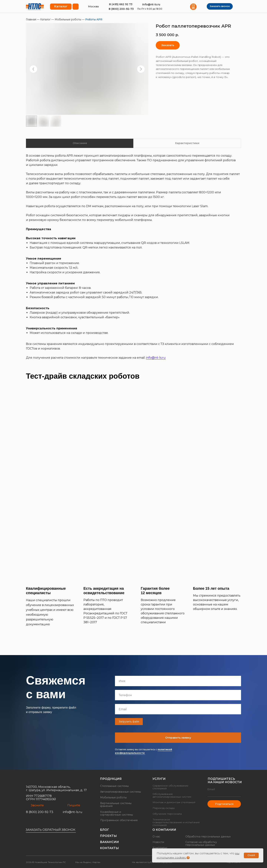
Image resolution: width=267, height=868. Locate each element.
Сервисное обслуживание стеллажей (170, 787)
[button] (220, 6)
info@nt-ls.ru (151, 4)
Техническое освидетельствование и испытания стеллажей (176, 822)
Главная (31, 19)
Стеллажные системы (114, 786)
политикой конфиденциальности (148, 751)
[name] (179, 681)
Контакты (109, 848)
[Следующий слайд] (141, 69)
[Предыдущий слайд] (33, 69)
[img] (35, 7)
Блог (104, 830)
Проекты (108, 836)
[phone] (179, 695)
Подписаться (224, 804)
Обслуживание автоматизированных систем (172, 795)
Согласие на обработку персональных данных (201, 843)
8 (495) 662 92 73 (121, 4)
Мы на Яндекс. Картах (88, 862)
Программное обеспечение (119, 820)
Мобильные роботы (68, 19)
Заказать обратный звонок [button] (51, 830)
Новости (158, 842)
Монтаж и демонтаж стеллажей (174, 802)
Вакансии (109, 842)
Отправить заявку (179, 738)
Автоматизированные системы (121, 792)
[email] (179, 709)
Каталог (45, 19)
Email (211, 789)
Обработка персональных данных (208, 837)
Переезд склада (164, 808)
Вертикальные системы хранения (116, 805)
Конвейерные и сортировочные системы (116, 813)
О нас (156, 837)
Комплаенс (160, 848)
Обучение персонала (167, 814)
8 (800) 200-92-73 (121, 9)
